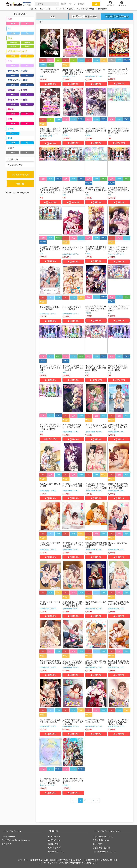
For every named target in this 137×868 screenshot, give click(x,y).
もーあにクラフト (69, 76)
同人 (10, 38)
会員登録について (56, 851)
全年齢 (13, 23)
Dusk (41, 76)
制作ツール (13, 133)
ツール (11, 129)
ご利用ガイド (54, 836)
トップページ (9, 836)
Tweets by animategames (18, 192)
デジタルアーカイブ (17, 51)
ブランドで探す (15, 165)
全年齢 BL (27, 43)
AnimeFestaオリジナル (94, 76)
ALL (52, 16)
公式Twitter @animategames (17, 840)
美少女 (11, 109)
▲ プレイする (119, 143)
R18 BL (27, 46)
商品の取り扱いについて (104, 851)
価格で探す (13, 159)
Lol (109, 76)
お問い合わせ (54, 840)
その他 (11, 148)
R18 (27, 23)
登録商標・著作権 (101, 848)
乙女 (10, 19)
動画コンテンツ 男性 (17, 99)
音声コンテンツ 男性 (17, 80)
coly (110, 135)
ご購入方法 (53, 844)
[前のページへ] (72, 801)
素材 (10, 138)
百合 (10, 61)
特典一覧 (20, 184)
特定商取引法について (103, 836)
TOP (40, 22)
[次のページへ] (98, 801)
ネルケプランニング (47, 785)
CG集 (10, 119)
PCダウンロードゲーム (85, 16)
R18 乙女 (13, 46)
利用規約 (98, 844)
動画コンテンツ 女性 (17, 90)
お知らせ (7, 844)
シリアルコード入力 (20, 175)
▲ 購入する (50, 84)
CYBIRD (65, 135)
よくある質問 (54, 848)
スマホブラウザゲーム (117, 16)
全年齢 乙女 (13, 43)
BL (9, 28)
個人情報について (101, 840)
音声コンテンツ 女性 (17, 71)
